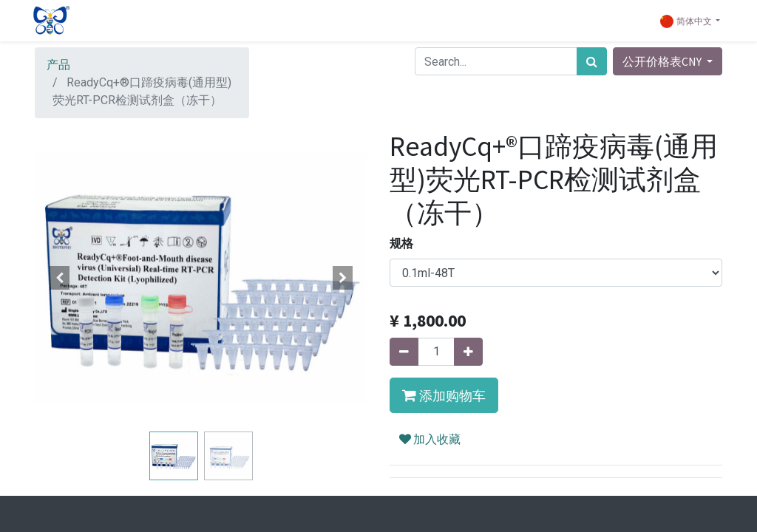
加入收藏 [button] (430, 439)
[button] (60, 278)
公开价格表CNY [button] (663, 61)
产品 (58, 65)
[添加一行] (468, 352)
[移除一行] (404, 352)
